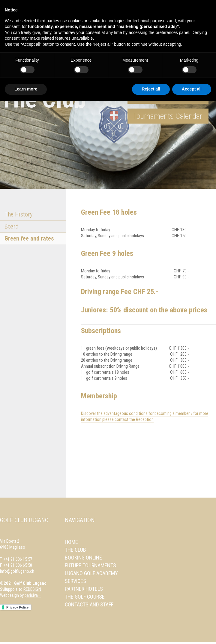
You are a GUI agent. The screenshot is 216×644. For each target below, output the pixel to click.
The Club (75, 550)
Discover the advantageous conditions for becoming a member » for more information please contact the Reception (145, 416)
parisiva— (33, 595)
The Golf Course (85, 597)
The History (18, 214)
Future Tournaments (90, 565)
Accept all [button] (192, 89)
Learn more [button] (26, 89)
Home (71, 542)
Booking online (83, 558)
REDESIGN (32, 589)
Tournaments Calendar (168, 116)
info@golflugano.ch (17, 571)
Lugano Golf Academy (91, 573)
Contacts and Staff (89, 604)
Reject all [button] (151, 89)
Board (11, 226)
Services (75, 581)
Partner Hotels (84, 589)
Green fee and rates (29, 238)
